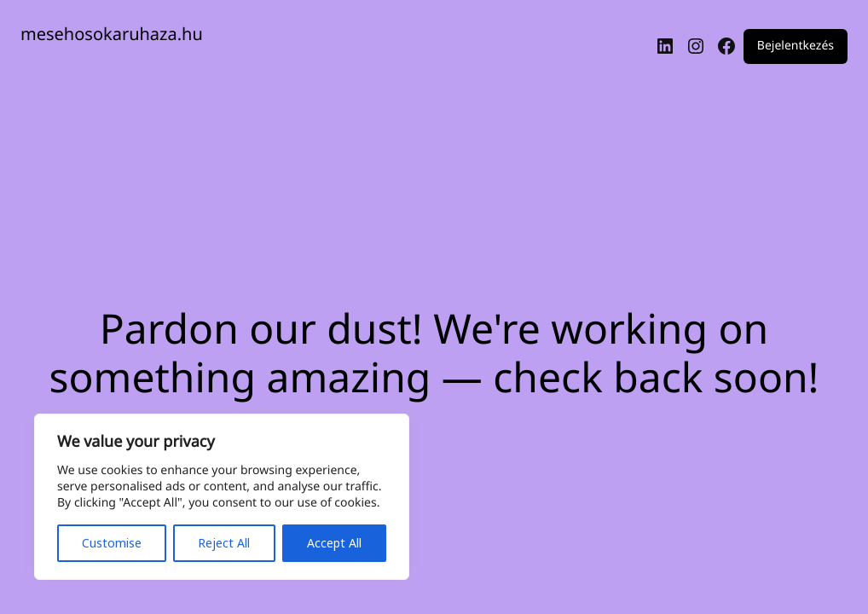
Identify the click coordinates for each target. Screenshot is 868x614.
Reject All (224, 543)
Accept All (334, 543)
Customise (112, 543)
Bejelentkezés (796, 46)
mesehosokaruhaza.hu (112, 34)
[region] (222, 497)
